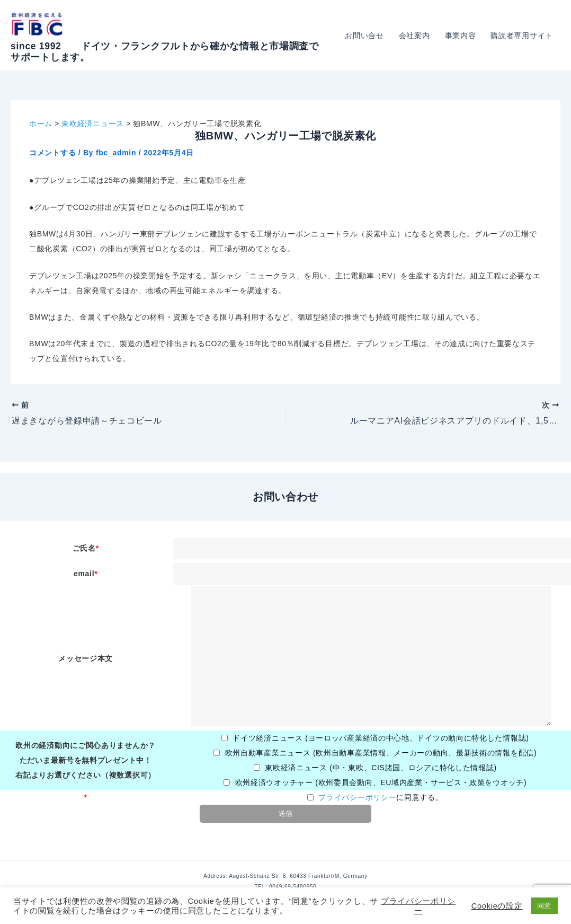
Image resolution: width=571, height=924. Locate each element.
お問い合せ (364, 36)
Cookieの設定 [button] (497, 906)
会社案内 (414, 36)
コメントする (52, 153)
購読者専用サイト (522, 36)
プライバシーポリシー (357, 797)
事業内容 (461, 36)
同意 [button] (544, 906)
